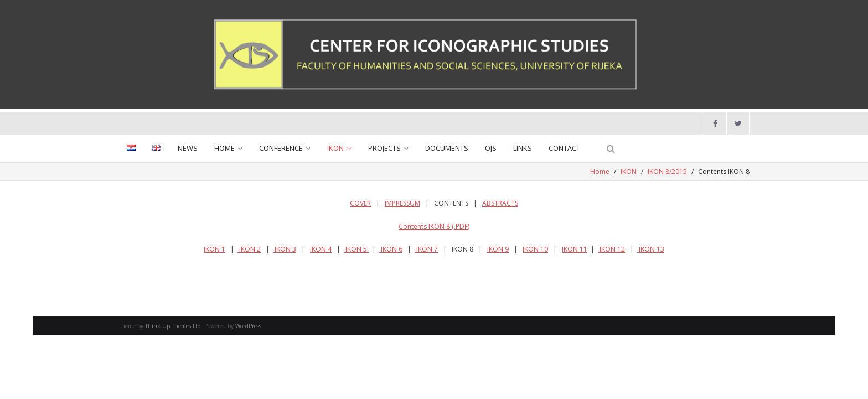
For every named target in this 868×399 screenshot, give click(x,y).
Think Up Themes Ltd (173, 326)
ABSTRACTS (500, 203)
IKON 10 (535, 249)
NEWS (188, 148)
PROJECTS (384, 148)
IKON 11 (575, 249)
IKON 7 (426, 249)
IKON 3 (285, 249)
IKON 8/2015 (667, 172)
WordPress (248, 326)
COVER (360, 203)
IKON (335, 148)
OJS (491, 148)
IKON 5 (356, 249)
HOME (224, 148)
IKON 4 (321, 249)
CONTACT (564, 148)
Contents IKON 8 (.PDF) (434, 226)
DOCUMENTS (447, 148)
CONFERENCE (281, 148)
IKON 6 (391, 249)
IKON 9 (498, 249)
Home (600, 172)
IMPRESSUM (402, 203)
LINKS (523, 148)
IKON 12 (611, 249)
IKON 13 (651, 249)
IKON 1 (215, 249)
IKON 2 (249, 249)
